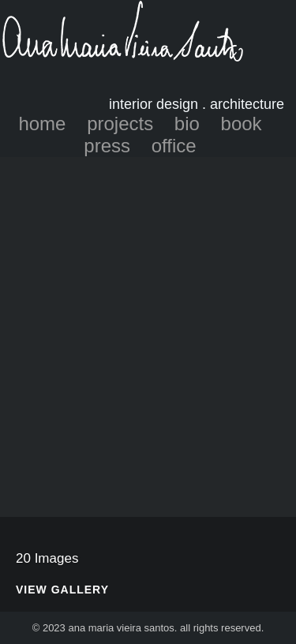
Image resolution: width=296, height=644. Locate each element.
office (174, 146)
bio (187, 124)
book (242, 124)
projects (120, 124)
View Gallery (62, 590)
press (107, 146)
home (42, 124)
